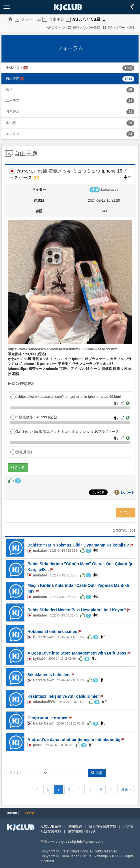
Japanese (27, 813)
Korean (11, 813)
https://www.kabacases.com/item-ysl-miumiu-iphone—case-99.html (63, 349)
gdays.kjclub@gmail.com (82, 841)
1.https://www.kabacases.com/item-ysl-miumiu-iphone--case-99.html (66, 397)
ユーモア (13, 101)
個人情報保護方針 (102, 827)
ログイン (56, 28)
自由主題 (57, 19)
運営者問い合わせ (82, 831)
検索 (97, 773)
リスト (126, 513)
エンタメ (13, 134)
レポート (128, 493)
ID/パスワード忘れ (119, 28)
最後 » (126, 789)
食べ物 (11, 123)
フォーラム (31, 19)
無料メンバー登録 (84, 28)
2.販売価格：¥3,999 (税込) (34, 417)
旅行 (9, 90)
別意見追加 (22, 452)
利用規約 (75, 827)
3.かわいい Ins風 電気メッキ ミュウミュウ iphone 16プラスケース (65, 432)
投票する (18, 468)
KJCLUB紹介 (51, 827)
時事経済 (13, 111)
